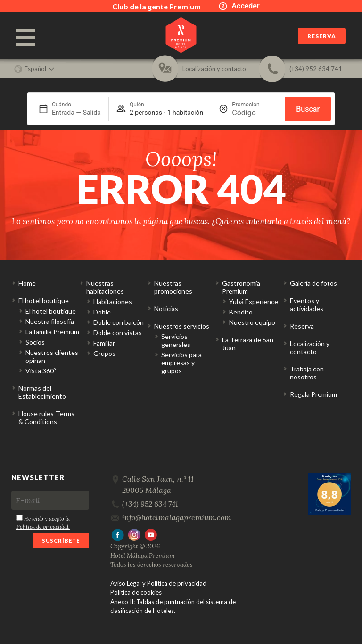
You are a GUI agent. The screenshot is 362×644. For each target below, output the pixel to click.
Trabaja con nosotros (307, 373)
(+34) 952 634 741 (150, 504)
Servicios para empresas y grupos (181, 363)
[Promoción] (255, 113)
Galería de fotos (313, 283)
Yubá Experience (254, 302)
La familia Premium (52, 332)
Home (27, 283)
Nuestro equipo (252, 322)
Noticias (166, 309)
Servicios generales (176, 340)
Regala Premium (313, 394)
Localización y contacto (310, 347)
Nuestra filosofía (50, 321)
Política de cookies (136, 592)
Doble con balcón (119, 322)
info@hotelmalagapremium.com (177, 517)
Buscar (308, 109)
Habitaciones (113, 302)
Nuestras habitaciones (105, 287)
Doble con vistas (118, 333)
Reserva (322, 36)
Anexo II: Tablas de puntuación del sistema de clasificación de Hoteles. (173, 606)
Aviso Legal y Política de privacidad (158, 583)
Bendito (241, 312)
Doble (102, 312)
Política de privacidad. (43, 527)
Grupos (104, 353)
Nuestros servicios (182, 326)
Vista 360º (41, 371)
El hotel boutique (44, 301)
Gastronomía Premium (241, 287)
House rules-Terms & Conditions (46, 418)
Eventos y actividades (307, 305)
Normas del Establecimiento (42, 392)
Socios (35, 342)
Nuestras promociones (173, 287)
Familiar (104, 343)
